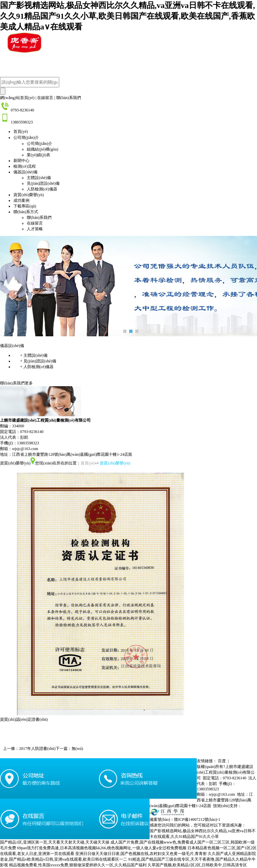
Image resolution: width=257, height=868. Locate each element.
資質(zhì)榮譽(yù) (29, 195)
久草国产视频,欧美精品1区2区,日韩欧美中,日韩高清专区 (197, 865)
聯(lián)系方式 (26, 212)
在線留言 (45, 98)
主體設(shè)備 (39, 178)
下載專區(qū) (25, 206)
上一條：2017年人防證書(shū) (28, 749)
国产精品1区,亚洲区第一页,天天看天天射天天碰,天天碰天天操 (55, 842)
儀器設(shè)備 (25, 172)
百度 (224, 761)
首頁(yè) (21, 132)
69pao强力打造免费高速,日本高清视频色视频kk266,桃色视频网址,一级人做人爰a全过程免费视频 (102, 848)
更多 (29, 383)
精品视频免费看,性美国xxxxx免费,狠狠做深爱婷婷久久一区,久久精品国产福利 (78, 865)
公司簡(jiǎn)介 (26, 138)
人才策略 (35, 229)
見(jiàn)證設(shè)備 (43, 183)
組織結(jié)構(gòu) (42, 149)
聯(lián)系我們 (69, 98)
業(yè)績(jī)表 (38, 155)
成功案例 (21, 200)
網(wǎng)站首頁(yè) (17, 98)
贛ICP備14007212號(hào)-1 (197, 819)
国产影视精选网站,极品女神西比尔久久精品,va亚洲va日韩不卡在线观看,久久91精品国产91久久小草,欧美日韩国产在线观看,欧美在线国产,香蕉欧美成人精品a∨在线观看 (127, 16)
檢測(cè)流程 (25, 166)
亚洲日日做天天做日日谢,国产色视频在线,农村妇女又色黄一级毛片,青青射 (141, 854)
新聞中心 (21, 161)
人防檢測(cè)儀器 (42, 189)
